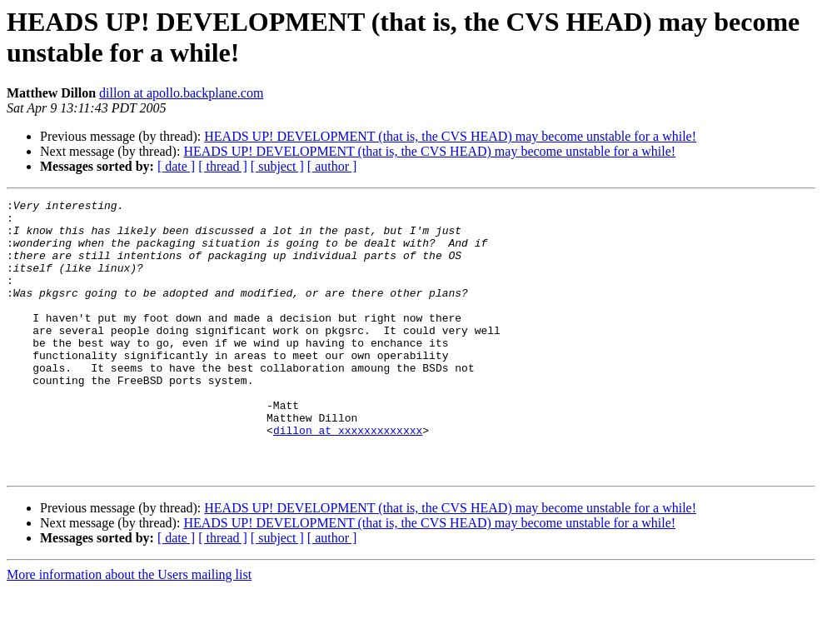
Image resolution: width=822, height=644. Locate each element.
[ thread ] (223, 166)
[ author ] (332, 166)
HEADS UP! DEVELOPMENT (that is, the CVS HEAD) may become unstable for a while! (450, 136)
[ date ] (176, 166)
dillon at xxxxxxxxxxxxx (348, 477)
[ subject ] (277, 166)
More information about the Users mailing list (129, 629)
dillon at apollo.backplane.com (181, 93)
